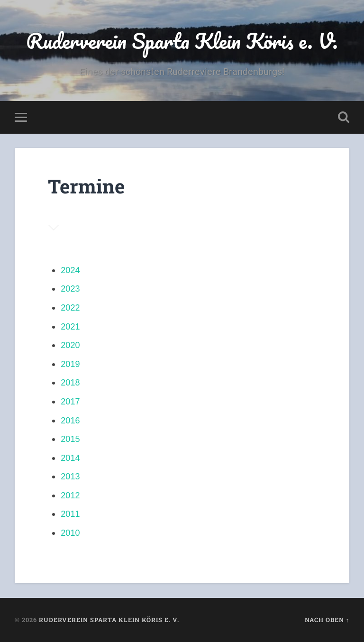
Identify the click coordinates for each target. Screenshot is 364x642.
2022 (70, 308)
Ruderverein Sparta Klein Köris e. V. (182, 41)
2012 (70, 495)
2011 (70, 514)
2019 (70, 364)
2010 (70, 533)
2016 (70, 421)
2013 (70, 477)
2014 (70, 458)
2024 (70, 270)
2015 (70, 439)
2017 (70, 402)
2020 (70, 345)
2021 (70, 327)
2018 (70, 383)
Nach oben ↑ (327, 620)
